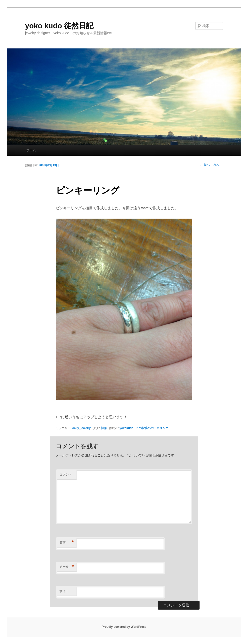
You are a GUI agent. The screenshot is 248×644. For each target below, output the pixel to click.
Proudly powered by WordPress (124, 627)
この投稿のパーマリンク (152, 428)
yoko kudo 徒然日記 (59, 26)
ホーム (31, 150)
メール (67, 567)
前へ (205, 165)
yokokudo (127, 428)
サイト (64, 591)
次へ (218, 165)
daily (76, 428)
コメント (66, 474)
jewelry (86, 428)
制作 (104, 428)
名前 (67, 543)
